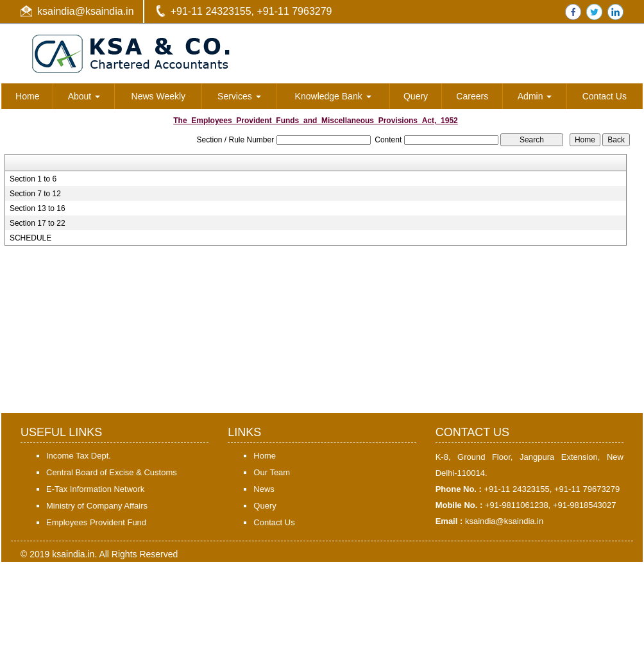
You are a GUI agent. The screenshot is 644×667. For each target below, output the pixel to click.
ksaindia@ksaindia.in (86, 11)
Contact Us (605, 96)
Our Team (272, 472)
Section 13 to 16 (38, 208)
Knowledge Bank (333, 96)
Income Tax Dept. (79, 456)
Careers (472, 96)
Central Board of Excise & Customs (112, 472)
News (264, 489)
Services (239, 96)
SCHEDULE (30, 238)
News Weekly (159, 96)
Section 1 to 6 (33, 179)
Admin (535, 96)
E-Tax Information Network (95, 489)
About (84, 96)
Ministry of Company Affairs (97, 506)
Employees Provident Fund (96, 522)
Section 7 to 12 (35, 194)
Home (27, 96)
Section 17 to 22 (38, 223)
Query (416, 96)
